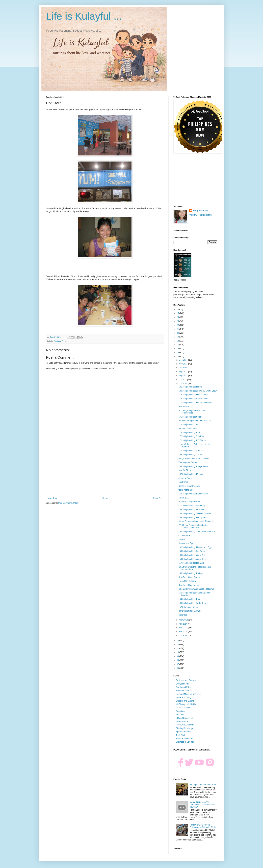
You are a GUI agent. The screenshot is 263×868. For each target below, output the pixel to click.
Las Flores (183, 482)
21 (178, 329)
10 (178, 652)
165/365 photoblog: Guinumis (192, 510)
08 (178, 660)
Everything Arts (183, 684)
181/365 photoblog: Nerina (190, 387)
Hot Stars (183, 615)
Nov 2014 (184, 364)
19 (178, 337)
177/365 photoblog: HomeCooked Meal (196, 403)
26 (178, 309)
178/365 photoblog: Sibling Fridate (194, 399)
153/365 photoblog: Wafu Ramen (193, 603)
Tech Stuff (180, 735)
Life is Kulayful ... (84, 16)
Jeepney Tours (185, 478)
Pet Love (180, 715)
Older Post (158, 498)
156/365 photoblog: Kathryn (191, 573)
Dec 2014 (184, 360)
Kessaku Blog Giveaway (189, 486)
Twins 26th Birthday (187, 581)
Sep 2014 (184, 372)
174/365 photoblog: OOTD (190, 425)
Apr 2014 (183, 624)
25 (178, 313)
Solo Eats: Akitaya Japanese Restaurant (196, 589)
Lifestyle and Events (185, 701)
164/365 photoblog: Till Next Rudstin (195, 513)
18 (178, 341)
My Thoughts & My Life (186, 704)
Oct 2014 (183, 368)
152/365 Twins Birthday (189, 607)
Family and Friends (185, 687)
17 (178, 345)
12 (178, 645)
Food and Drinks (60, 341)
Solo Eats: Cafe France (189, 585)
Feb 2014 (183, 632)
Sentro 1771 (184, 498)
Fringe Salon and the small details (194, 459)
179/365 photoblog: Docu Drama (193, 395)
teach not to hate (186, 490)
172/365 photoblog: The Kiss (191, 436)
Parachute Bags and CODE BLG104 (195, 421)
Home (105, 498)
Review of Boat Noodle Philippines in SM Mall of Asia (203, 826)
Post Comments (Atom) (69, 503)
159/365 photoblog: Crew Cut (192, 555)
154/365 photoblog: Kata (189, 599)
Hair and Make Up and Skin (188, 694)
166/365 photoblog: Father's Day (193, 494)
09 (178, 656)
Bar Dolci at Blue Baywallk (190, 611)
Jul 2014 (183, 380)
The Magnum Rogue (188, 462)
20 (178, 333)
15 (178, 353)
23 (178, 321)
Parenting (180, 711)
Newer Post (52, 498)
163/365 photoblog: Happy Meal (193, 517)
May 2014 (184, 620)
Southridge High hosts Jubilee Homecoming (192, 412)
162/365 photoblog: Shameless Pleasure (197, 532)
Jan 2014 (183, 636)
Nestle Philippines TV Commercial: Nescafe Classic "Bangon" (203, 805)
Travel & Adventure (185, 739)
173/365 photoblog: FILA (189, 432)
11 (178, 648)
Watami (182, 539)
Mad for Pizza (185, 470)
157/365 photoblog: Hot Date (191, 563)
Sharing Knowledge (185, 728)
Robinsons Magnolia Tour (190, 502)
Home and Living (183, 697)
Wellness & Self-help (185, 742)
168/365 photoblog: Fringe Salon (193, 466)
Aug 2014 (184, 376)
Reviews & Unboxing (185, 725)
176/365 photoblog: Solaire (190, 417)
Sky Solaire (184, 406)
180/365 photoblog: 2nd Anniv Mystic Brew (198, 391)
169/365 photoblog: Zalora (190, 454)
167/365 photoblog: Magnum (191, 474)
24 (178, 317)
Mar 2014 (183, 628)
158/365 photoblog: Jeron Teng (192, 559)
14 (178, 356)
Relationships (182, 721)
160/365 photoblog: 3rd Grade (192, 551)
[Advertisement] (105, 469)
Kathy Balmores (200, 211)
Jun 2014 (183, 383)
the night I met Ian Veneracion (203, 785)
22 (178, 325)
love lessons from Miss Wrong (192, 506)
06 (178, 668)
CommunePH (185, 536)
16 (178, 349)
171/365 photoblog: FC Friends (192, 440)
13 (178, 641)
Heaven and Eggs (186, 543)
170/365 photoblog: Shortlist (191, 451)
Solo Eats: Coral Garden (189, 577)
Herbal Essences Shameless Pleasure (196, 521)
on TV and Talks (183, 708)
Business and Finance (186, 680)
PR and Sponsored (184, 718)
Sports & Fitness (183, 732)
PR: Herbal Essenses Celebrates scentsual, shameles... (193, 526)
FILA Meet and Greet (188, 429)
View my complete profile (201, 215)
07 (178, 664)
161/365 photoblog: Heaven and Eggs (195, 547)
